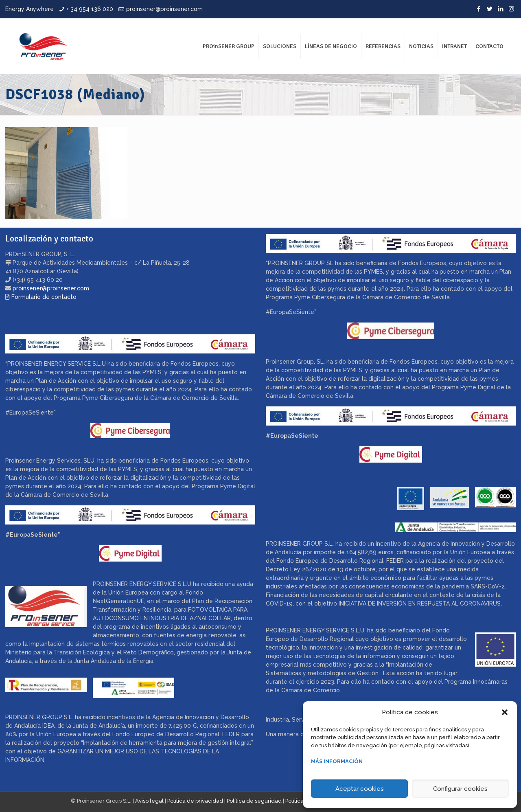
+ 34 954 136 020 (90, 9)
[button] (505, 712)
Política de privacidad (195, 801)
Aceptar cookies (360, 789)
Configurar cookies (460, 789)
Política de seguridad (254, 801)
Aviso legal (149, 801)
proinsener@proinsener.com (164, 9)
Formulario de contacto (44, 297)
